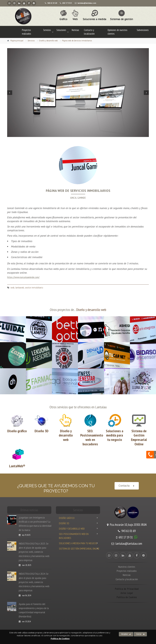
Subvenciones (143, 30)
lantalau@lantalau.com (127, 544)
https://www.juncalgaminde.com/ (23, 277)
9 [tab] (86, 139)
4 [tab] (75, 139)
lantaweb (20, 288)
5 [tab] (77, 139)
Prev (9, 93)
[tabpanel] (78, 93)
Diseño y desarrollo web (91, 310)
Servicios (47, 30)
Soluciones (61, 30)
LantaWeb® (17, 466)
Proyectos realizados (27, 32)
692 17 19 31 (124, 537)
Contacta (127, 486)
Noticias (75, 30)
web (12, 288)
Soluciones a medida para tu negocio (115, 435)
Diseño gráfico (17, 431)
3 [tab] (72, 139)
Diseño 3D (42, 431)
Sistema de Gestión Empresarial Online (139, 437)
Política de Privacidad (127, 589)
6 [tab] (79, 139)
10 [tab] (88, 139)
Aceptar (126, 634)
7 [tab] (81, 139)
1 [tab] (68, 139)
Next (147, 93)
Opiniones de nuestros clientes (117, 32)
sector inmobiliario (34, 288)
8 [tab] (84, 139)
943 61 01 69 (127, 531)
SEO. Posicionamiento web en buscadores (92, 437)
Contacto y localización (89, 32)
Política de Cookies (127, 597)
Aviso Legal (127, 593)
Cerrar (140, 634)
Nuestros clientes (127, 567)
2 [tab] (70, 139)
